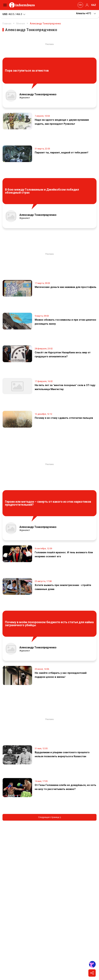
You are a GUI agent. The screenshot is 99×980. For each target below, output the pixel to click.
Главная (7, 24)
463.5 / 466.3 (14, 14)
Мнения (21, 24)
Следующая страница (50, 817)
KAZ (94, 5)
